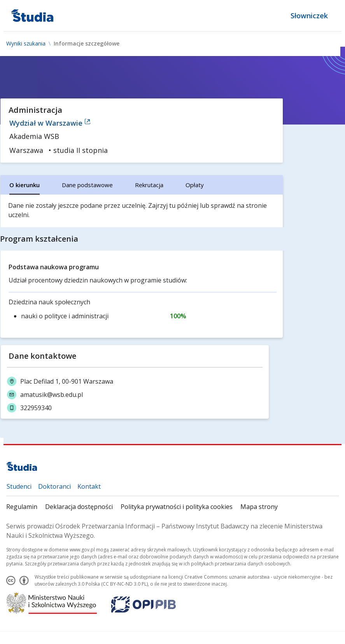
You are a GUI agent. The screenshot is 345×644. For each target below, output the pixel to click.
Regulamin (22, 507)
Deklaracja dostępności (79, 507)
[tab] (25, 185)
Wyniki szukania (26, 44)
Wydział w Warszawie (50, 123)
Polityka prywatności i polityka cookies (177, 507)
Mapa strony (259, 507)
